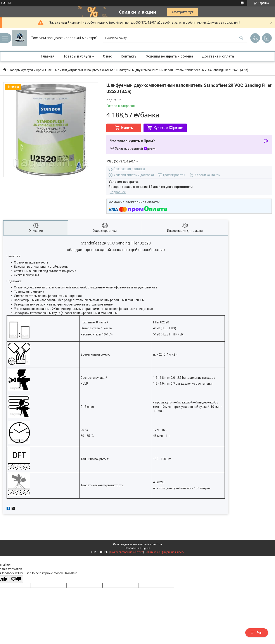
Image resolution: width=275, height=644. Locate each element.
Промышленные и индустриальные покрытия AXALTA (75, 70)
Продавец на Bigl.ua (137, 548)
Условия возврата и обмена (170, 56)
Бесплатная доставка (129, 169)
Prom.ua (157, 544)
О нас (107, 56)
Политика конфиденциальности (164, 552)
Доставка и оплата (218, 56)
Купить (127, 128)
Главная (48, 56)
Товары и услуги (77, 56)
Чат (257, 633)
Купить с (169, 128)
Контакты (129, 56)
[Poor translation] (16, 579)
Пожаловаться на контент (126, 552)
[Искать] (241, 38)
